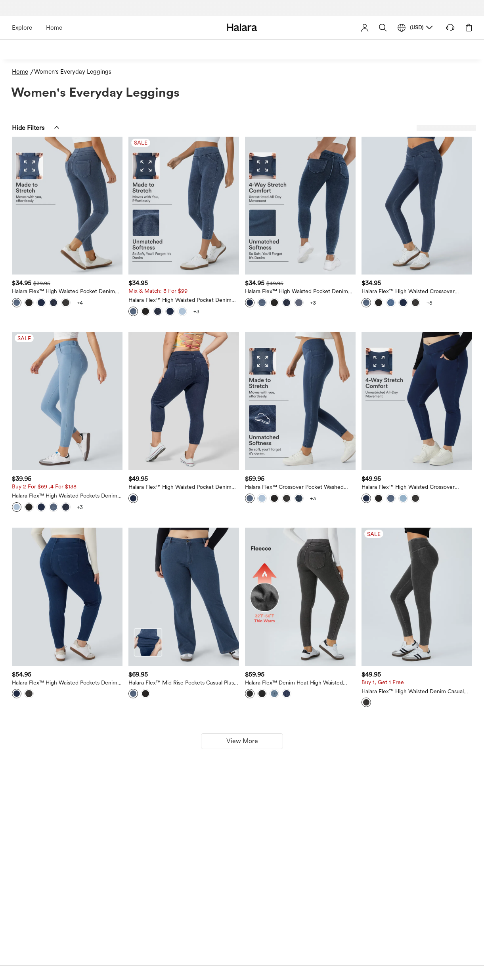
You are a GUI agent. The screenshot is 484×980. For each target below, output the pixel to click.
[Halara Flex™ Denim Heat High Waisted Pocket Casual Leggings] (300, 597)
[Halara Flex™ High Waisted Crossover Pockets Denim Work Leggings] (417, 206)
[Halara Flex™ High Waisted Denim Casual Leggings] (417, 597)
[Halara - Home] (242, 27)
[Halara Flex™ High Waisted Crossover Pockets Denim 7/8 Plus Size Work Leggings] (417, 401)
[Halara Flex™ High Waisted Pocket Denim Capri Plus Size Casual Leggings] (184, 401)
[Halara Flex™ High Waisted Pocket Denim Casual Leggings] (67, 206)
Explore (22, 28)
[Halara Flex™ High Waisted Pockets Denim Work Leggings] (67, 401)
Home (54, 28)
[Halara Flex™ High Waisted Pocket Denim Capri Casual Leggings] (184, 206)
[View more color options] (80, 303)
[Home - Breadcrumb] (23, 72)
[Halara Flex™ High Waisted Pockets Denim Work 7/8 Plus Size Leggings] (67, 597)
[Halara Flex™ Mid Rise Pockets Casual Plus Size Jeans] (184, 597)
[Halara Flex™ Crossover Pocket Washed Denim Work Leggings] (300, 401)
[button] (383, 28)
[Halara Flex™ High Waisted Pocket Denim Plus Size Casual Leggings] (300, 206)
